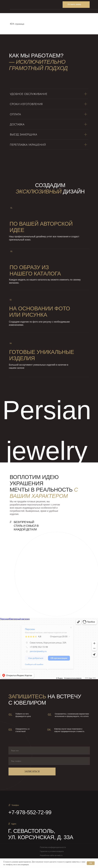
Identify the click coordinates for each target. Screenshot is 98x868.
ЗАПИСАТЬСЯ (32, 771)
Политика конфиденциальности (53, 847)
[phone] (49, 761)
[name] (49, 751)
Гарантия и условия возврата (52, 851)
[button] (76, 5)
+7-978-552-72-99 (30, 812)
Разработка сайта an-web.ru (51, 855)
